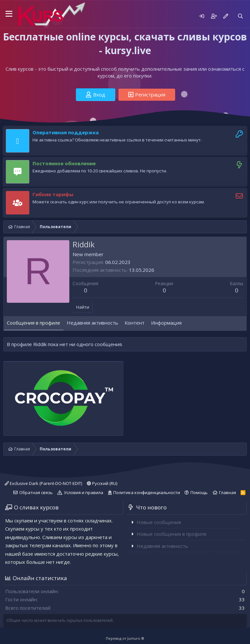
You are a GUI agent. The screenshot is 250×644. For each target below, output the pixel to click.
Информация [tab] (166, 323)
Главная (228, 492)
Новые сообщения (159, 522)
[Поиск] (240, 16)
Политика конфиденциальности (147, 492)
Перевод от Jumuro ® (125, 638)
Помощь (199, 492)
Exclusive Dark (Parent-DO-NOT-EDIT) (43, 483)
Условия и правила (83, 492)
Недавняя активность (162, 546)
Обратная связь (36, 492)
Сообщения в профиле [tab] (34, 323)
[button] (9, 14)
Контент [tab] (135, 323)
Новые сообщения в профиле (172, 534)
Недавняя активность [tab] (92, 323)
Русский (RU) (102, 483)
